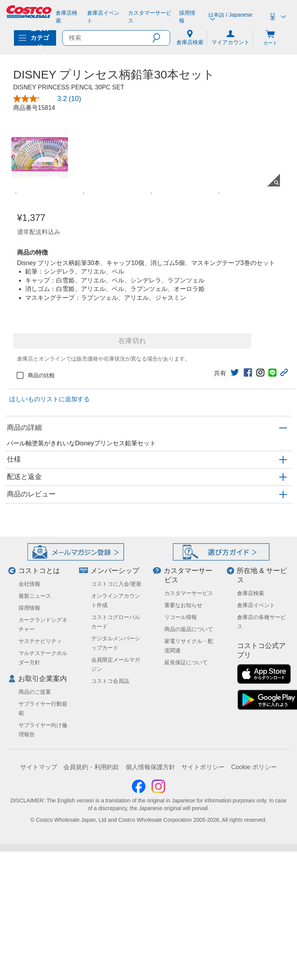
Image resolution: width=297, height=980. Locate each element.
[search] (108, 38)
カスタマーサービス (189, 857)
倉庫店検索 (251, 857)
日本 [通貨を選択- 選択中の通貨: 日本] (278, 17)
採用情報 (29, 871)
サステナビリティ (40, 905)
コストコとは (39, 834)
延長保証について (186, 926)
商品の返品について (189, 893)
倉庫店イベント (256, 869)
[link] (235, 636)
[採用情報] (189, 17)
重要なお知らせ (183, 869)
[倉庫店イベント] (105, 17)
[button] (161, 38)
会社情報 (29, 847)
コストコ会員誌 (110, 944)
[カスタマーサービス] (150, 17)
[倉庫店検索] (68, 17)
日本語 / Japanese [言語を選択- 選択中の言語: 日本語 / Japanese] (230, 17)
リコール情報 (181, 881)
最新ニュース (35, 859)
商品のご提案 (35, 955)
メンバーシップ (115, 834)
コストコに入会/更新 (116, 847)
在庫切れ (132, 604)
